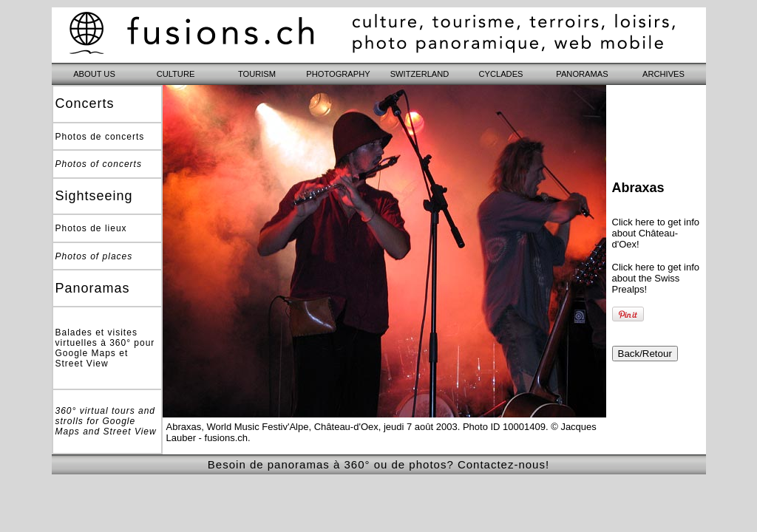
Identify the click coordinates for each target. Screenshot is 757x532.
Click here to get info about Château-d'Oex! (656, 233)
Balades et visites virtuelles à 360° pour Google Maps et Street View (105, 348)
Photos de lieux (91, 228)
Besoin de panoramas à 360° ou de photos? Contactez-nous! (378, 464)
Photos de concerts (100, 137)
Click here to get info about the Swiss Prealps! (656, 278)
